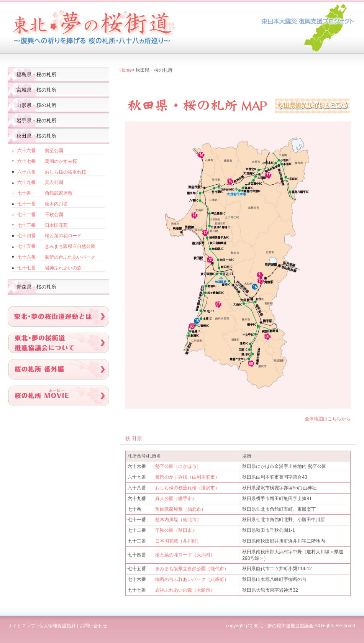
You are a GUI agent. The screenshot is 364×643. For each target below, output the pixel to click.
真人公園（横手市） (176, 499)
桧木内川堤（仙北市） (178, 520)
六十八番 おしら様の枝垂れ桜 (52, 172)
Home (126, 70)
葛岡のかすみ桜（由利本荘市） (187, 477)
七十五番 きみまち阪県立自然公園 (56, 246)
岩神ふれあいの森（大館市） (185, 590)
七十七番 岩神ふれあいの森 (49, 268)
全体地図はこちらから (328, 419)
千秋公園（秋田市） (176, 530)
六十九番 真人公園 (40, 182)
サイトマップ (21, 626)
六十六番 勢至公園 (40, 151)
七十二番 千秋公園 (40, 215)
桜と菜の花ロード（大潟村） (185, 555)
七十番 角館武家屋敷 (45, 193)
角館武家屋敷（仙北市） (180, 509)
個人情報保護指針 (57, 626)
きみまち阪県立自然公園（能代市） (192, 569)
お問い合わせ (93, 626)
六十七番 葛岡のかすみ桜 (47, 161)
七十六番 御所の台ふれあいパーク (56, 257)
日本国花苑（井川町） (178, 541)
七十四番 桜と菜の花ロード (49, 236)
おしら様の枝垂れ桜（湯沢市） (187, 488)
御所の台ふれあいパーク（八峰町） (192, 579)
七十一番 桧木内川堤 (43, 204)
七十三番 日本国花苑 (43, 225)
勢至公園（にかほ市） (178, 466)
